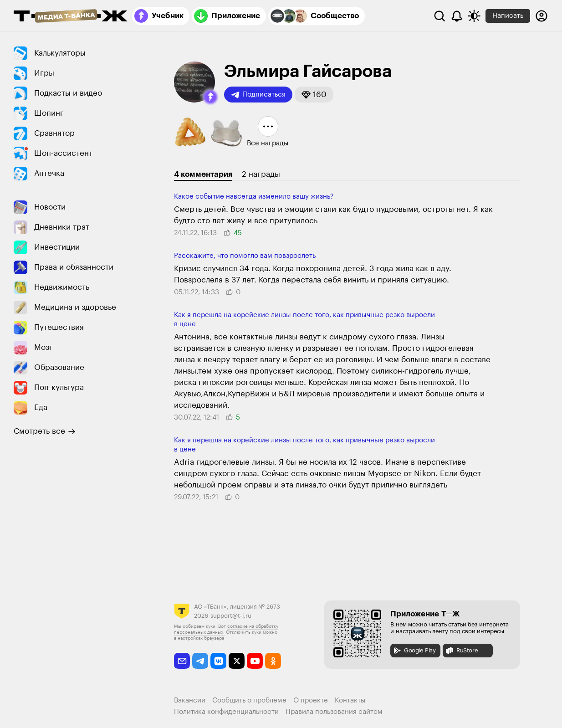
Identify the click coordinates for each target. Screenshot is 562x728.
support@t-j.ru (231, 616)
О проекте (311, 700)
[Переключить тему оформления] (474, 16)
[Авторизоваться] (542, 16)
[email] (182, 661)
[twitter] (237, 661)
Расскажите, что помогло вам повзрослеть (245, 256)
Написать (508, 16)
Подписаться (258, 95)
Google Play (414, 651)
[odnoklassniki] (273, 661)
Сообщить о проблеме (249, 700)
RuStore (461, 651)
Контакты (350, 700)
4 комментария (203, 174)
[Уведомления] (457, 16)
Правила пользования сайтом (334, 712)
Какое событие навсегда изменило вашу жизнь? (254, 197)
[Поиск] (439, 16)
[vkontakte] (218, 661)
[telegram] (200, 661)
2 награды (261, 174)
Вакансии (190, 700)
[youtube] (255, 661)
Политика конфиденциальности (226, 712)
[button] (210, 97)
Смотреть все (45, 431)
